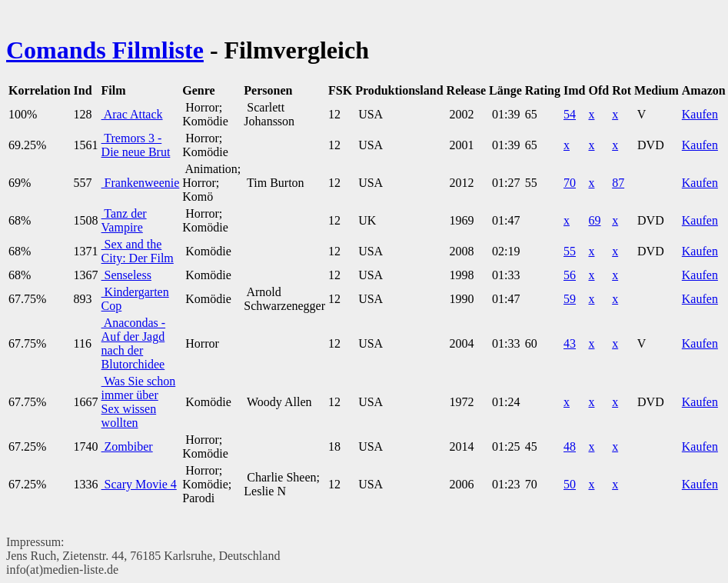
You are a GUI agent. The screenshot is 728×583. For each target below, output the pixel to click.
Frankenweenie (141, 183)
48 (570, 446)
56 (570, 275)
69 (594, 220)
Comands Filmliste (105, 50)
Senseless (126, 275)
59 (570, 299)
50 (570, 484)
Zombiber (127, 446)
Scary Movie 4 (139, 484)
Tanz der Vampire (124, 220)
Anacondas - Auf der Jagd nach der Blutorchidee (134, 343)
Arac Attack (132, 114)
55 (570, 251)
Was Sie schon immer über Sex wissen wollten (139, 402)
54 (570, 114)
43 (570, 343)
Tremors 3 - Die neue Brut (136, 145)
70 (570, 183)
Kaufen (700, 114)
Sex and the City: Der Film (138, 251)
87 (618, 183)
